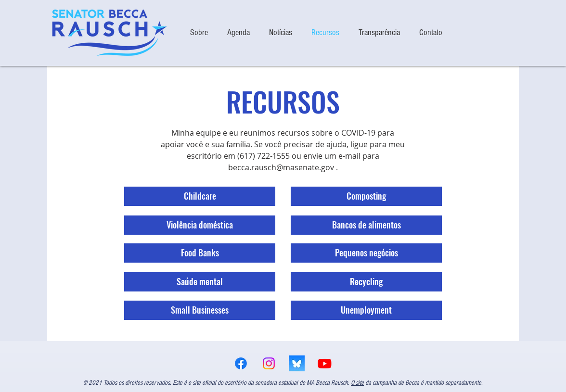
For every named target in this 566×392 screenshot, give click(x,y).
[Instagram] (269, 363)
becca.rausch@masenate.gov (281, 167)
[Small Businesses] (200, 310)
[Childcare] (200, 196)
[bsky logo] (297, 363)
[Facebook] (241, 363)
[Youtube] (325, 363)
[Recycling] (366, 282)
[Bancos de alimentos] (366, 225)
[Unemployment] (366, 310)
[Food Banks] (200, 253)
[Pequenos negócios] (366, 253)
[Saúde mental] (200, 282)
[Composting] (366, 196)
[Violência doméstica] (200, 225)
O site (357, 383)
